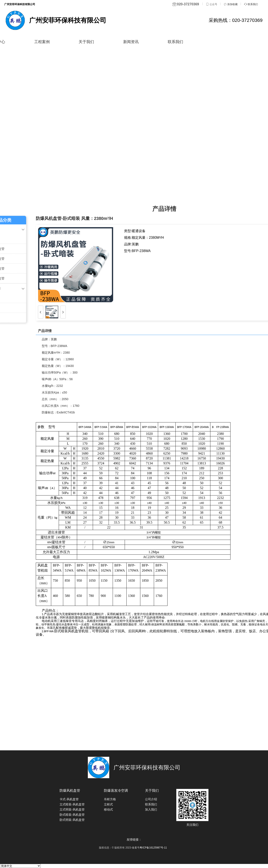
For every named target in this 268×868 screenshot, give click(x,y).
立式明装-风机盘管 (72, 809)
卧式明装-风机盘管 (72, 820)
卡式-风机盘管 (69, 799)
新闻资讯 (133, 42)
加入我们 (151, 809)
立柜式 (108, 804)
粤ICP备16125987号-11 (153, 848)
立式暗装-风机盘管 (72, 804)
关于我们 (87, 42)
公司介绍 (151, 799)
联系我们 (179, 42)
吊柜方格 (110, 799)
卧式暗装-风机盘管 (72, 815)
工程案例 (41, 42)
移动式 (108, 809)
